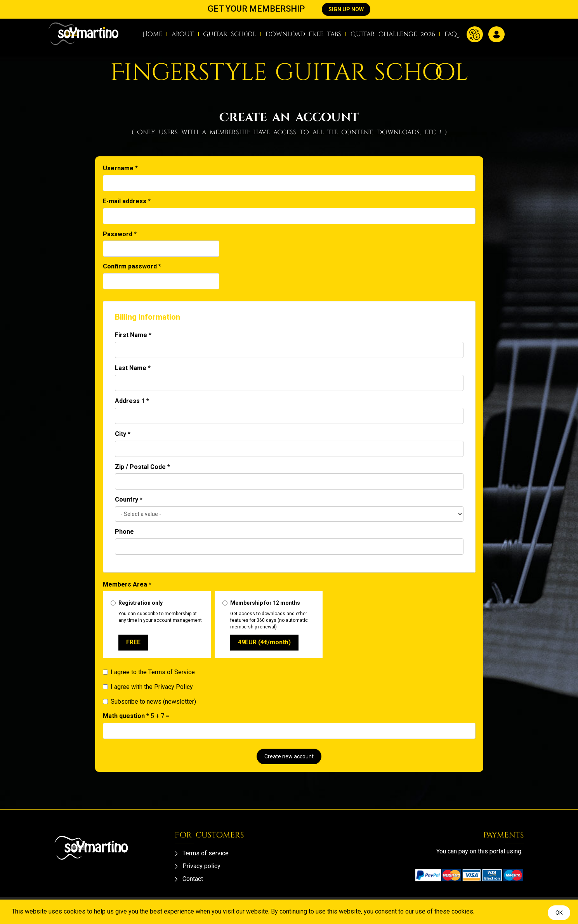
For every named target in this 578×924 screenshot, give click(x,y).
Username (120, 168)
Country (129, 499)
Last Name (133, 368)
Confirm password (132, 266)
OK (559, 913)
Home (152, 34)
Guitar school (230, 34)
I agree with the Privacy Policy (148, 687)
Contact (193, 879)
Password (120, 234)
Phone (124, 532)
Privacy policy (201, 866)
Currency (475, 34)
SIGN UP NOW (346, 9)
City (123, 434)
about (183, 34)
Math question (126, 716)
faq (451, 34)
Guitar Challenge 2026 (393, 34)
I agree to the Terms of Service (149, 672)
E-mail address (127, 201)
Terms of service (206, 853)
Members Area (127, 584)
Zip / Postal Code (142, 467)
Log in (496, 34)
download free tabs (303, 34)
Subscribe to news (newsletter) (149, 702)
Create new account (289, 756)
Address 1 (132, 401)
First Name (133, 335)
